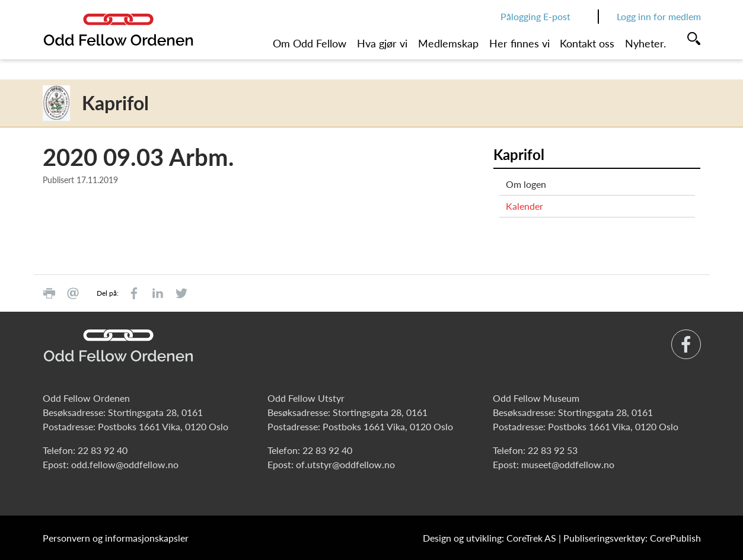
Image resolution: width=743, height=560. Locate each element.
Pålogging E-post (535, 16)
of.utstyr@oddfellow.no (345, 464)
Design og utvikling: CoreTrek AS (490, 538)
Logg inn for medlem (659, 16)
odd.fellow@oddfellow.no (125, 464)
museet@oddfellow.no (568, 464)
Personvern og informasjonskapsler (116, 538)
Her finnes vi (519, 43)
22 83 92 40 (103, 450)
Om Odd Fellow (310, 43)
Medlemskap (448, 43)
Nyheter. (645, 43)
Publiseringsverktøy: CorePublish (632, 538)
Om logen (526, 184)
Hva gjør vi (382, 43)
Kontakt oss (587, 43)
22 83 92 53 (553, 450)
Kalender (524, 206)
